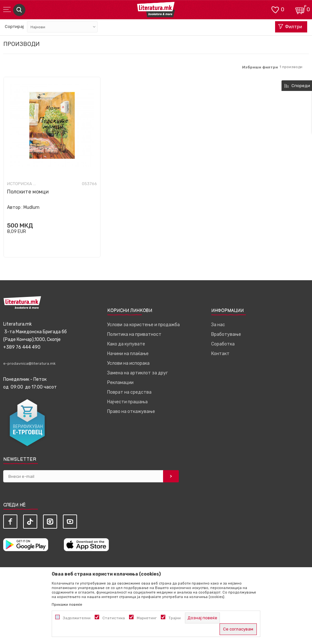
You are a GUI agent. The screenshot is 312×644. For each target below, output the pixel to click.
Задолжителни (77, 618)
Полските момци (28, 192)
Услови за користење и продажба (143, 325)
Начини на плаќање (128, 354)
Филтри (290, 27)
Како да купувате (126, 344)
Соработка (223, 344)
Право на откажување (131, 411)
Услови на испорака (128, 363)
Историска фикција (23, 184)
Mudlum (31, 207)
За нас (218, 325)
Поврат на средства (129, 392)
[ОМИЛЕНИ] (275, 9)
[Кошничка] (301, 9)
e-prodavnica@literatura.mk (29, 363)
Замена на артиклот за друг (138, 373)
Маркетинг (147, 618)
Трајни (175, 618)
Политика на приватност (134, 334)
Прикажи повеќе (67, 604)
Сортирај (14, 27)
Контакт (220, 354)
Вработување (226, 334)
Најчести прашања (127, 402)
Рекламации (120, 383)
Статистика (114, 618)
